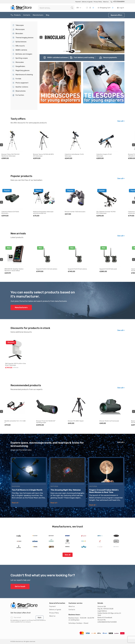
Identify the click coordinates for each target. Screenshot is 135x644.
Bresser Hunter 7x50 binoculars (79, 212)
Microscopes (18, 29)
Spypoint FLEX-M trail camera (78, 269)
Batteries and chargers (22, 54)
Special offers (116, 15)
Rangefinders (19, 66)
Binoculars (18, 33)
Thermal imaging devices (23, 38)
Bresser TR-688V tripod (76, 421)
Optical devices (19, 42)
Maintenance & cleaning (22, 75)
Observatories (19, 91)
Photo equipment (20, 83)
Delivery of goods (87, 2)
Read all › (15, 503)
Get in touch (20, 586)
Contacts (27, 15)
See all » (121, 121)
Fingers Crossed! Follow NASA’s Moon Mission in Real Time (104, 491)
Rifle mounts (18, 46)
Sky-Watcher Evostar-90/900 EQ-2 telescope (110, 212)
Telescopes (18, 25)
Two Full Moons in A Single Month (27, 490)
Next (123, 37)
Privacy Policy (98, 2)
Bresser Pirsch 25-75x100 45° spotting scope (46, 422)
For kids (17, 79)
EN (78, 8)
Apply (40, 618)
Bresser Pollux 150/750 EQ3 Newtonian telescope (14, 155)
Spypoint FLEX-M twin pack (109, 269)
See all (68, 555)
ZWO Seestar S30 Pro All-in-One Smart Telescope (15, 364)
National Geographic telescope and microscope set (47, 212)
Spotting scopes (20, 58)
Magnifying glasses (21, 70)
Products (16, 15)
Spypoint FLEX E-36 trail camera (47, 269)
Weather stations (20, 87)
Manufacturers (38, 15)
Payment (78, 2)
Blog (48, 15)
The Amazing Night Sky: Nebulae (66, 490)
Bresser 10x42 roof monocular (110, 421)
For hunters (18, 95)
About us (106, 2)
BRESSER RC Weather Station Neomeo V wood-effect (15, 270)
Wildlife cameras (20, 50)
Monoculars (18, 62)
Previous (41, 37)
